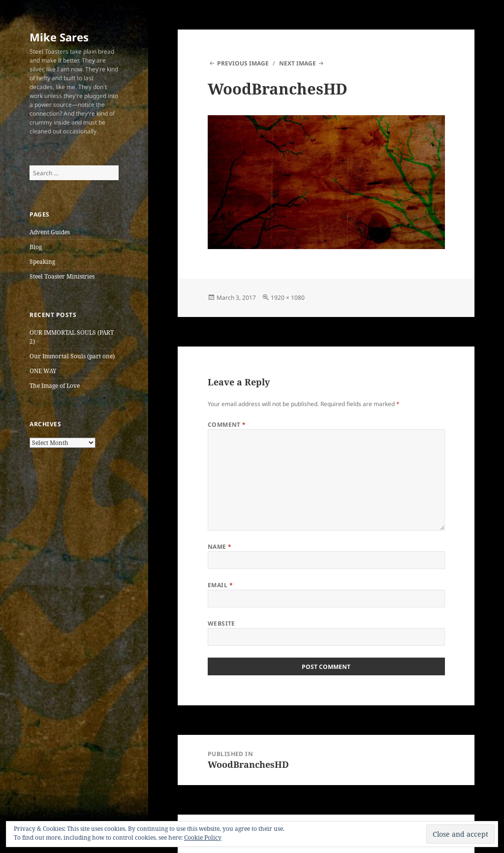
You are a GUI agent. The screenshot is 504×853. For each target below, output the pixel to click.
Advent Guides (50, 232)
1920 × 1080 (288, 298)
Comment (227, 425)
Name (220, 547)
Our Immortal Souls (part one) (72, 356)
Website (221, 623)
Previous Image (243, 63)
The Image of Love (55, 386)
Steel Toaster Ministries (62, 276)
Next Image (298, 63)
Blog (36, 247)
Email (220, 585)
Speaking (42, 262)
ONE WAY (43, 371)
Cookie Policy (203, 837)
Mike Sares (59, 37)
